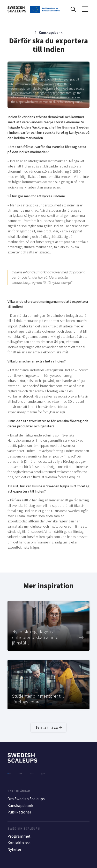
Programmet (19, 836)
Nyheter (14, 850)
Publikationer (19, 812)
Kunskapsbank (51, 33)
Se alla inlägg (49, 727)
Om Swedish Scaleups (26, 799)
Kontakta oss (19, 843)
